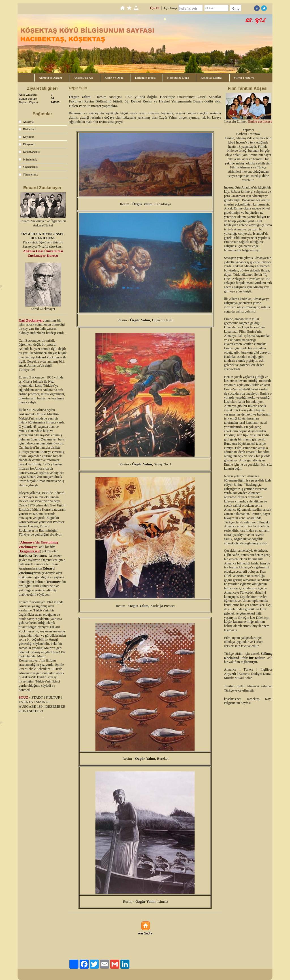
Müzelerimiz (30, 160)
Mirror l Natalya (244, 78)
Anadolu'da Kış (83, 78)
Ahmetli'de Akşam (50, 78)
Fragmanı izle (30, 551)
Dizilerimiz (29, 129)
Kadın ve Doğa (114, 78)
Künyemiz (29, 144)
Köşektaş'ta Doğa (178, 78)
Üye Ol (155, 8)
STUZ (24, 697)
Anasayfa (28, 122)
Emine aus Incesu (260, 121)
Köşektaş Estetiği (211, 78)
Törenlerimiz (30, 175)
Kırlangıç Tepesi (145, 78)
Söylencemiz (30, 167)
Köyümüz (28, 137)
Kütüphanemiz (31, 152)
